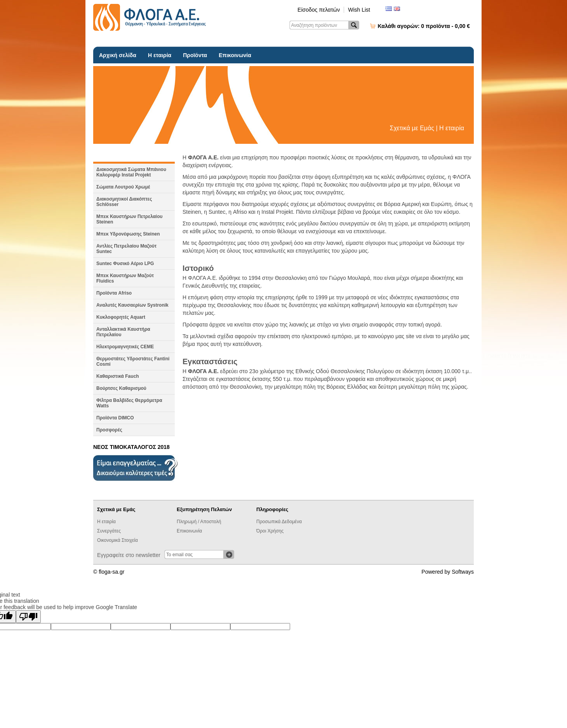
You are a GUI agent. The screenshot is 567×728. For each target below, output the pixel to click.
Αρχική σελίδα (118, 55)
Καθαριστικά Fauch (118, 376)
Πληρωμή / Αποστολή (199, 522)
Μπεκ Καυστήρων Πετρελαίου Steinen (130, 219)
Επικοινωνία (235, 55)
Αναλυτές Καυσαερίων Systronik (132, 305)
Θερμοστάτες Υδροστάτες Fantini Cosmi (133, 361)
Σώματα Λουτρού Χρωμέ (123, 187)
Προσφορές (109, 430)
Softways (463, 572)
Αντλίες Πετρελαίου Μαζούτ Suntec (126, 249)
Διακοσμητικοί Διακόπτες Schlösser (124, 202)
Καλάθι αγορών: (424, 26)
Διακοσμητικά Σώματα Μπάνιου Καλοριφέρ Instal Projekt (131, 172)
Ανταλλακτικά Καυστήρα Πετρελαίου (123, 332)
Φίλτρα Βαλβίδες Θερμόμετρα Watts (129, 403)
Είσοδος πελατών (319, 10)
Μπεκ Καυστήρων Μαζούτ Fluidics (125, 278)
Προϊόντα (195, 55)
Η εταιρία (160, 55)
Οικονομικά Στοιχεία (117, 540)
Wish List (359, 10)
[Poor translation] (28, 617)
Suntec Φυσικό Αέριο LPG (125, 264)
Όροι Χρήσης (270, 531)
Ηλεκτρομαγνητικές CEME (125, 347)
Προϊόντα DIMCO (115, 418)
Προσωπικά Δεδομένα (279, 522)
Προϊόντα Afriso (114, 293)
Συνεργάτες (109, 531)
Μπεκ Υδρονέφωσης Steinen (128, 234)
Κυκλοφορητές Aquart (121, 317)
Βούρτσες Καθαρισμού (121, 388)
